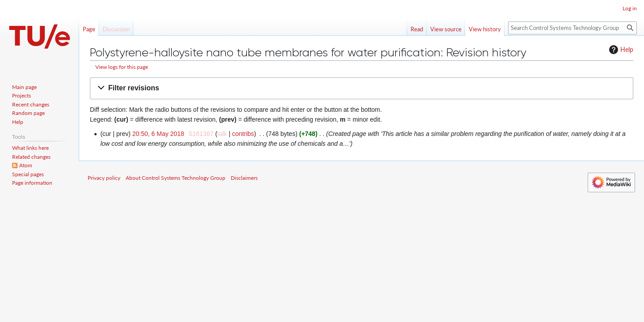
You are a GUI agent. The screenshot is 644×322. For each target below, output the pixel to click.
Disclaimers (244, 178)
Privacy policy (104, 178)
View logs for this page (122, 67)
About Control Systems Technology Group (176, 178)
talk (222, 134)
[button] (362, 88)
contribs (243, 134)
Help (620, 50)
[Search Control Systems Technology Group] (572, 28)
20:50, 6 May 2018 (158, 134)
